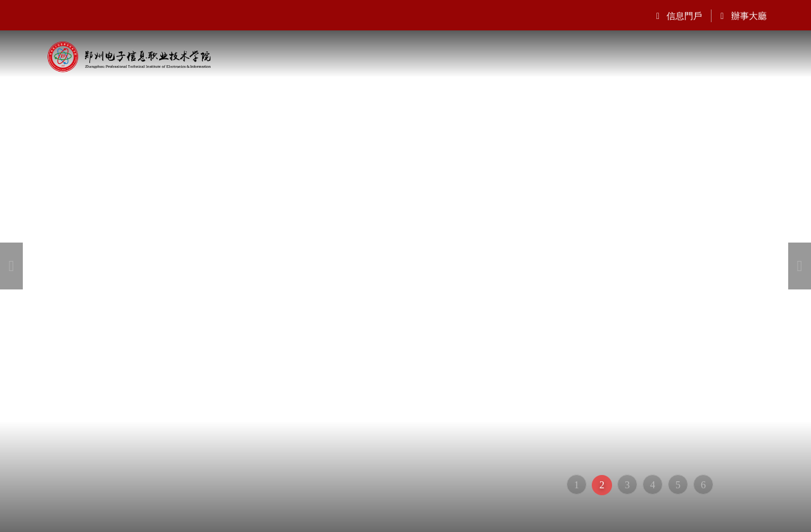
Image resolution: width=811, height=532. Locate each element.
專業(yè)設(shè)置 (721, 93)
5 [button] (678, 485)
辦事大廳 (744, 16)
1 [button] (577, 485)
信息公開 (563, 93)
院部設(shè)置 (358, 93)
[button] (11, 266)
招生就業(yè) (496, 93)
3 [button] (627, 485)
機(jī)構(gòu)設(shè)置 (255, 93)
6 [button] (703, 485)
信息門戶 (680, 16)
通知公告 (428, 93)
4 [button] (653, 485)
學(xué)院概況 (151, 93)
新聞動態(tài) (631, 93)
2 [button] (602, 485)
